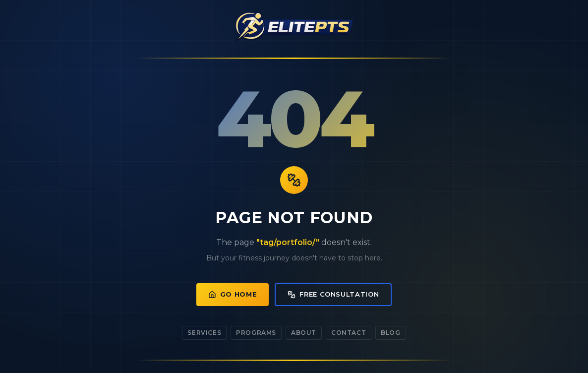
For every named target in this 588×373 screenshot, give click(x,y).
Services (204, 333)
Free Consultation (333, 294)
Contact (349, 333)
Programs (256, 333)
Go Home (233, 294)
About (304, 333)
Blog (390, 333)
